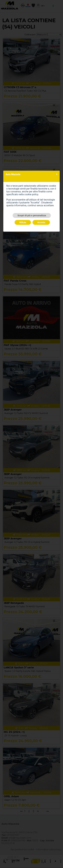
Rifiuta (23, 222)
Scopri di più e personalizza (32, 215)
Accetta (41, 222)
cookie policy (31, 194)
